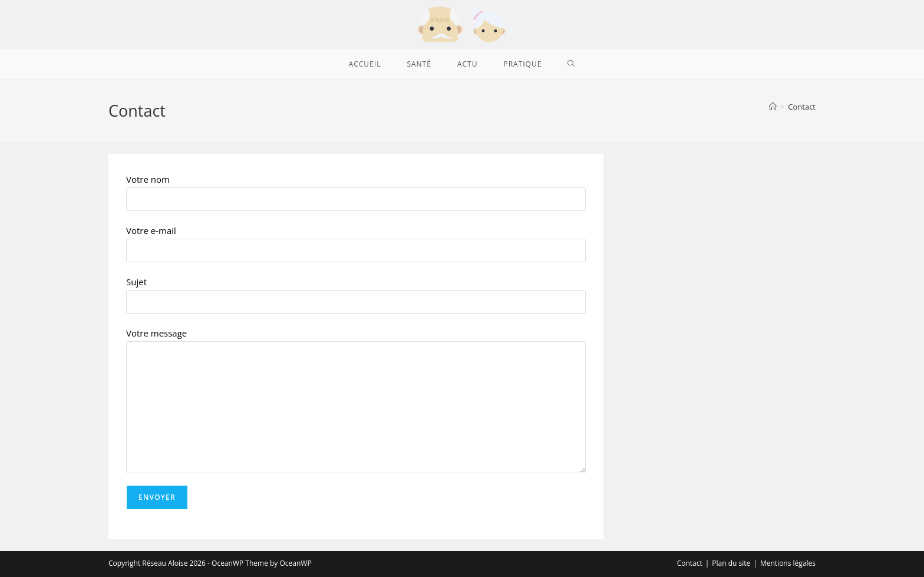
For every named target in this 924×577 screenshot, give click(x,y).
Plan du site (731, 563)
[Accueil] (773, 107)
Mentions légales (788, 563)
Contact (802, 107)
